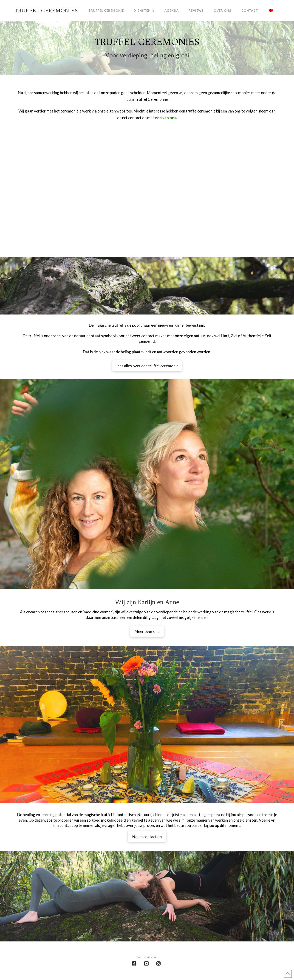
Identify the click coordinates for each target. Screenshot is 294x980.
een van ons (165, 118)
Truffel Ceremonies (46, 11)
